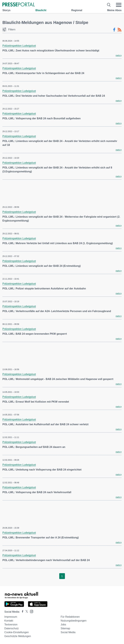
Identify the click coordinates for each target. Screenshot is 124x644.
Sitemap (65, 628)
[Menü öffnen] (119, 5)
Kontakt (9, 621)
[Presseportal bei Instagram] (31, 611)
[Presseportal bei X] (26, 612)
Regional (77, 10)
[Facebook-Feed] (114, 30)
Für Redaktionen (70, 617)
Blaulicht (41, 10)
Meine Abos (114, 10)
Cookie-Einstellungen (17, 632)
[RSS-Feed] (119, 30)
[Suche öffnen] (109, 5)
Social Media (68, 632)
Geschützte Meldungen (18, 636)
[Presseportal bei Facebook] (22, 612)
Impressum (11, 617)
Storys (6, 10)
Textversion (11, 625)
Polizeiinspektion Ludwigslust (19, 46)
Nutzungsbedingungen (73, 621)
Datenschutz (12, 628)
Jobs (63, 625)
